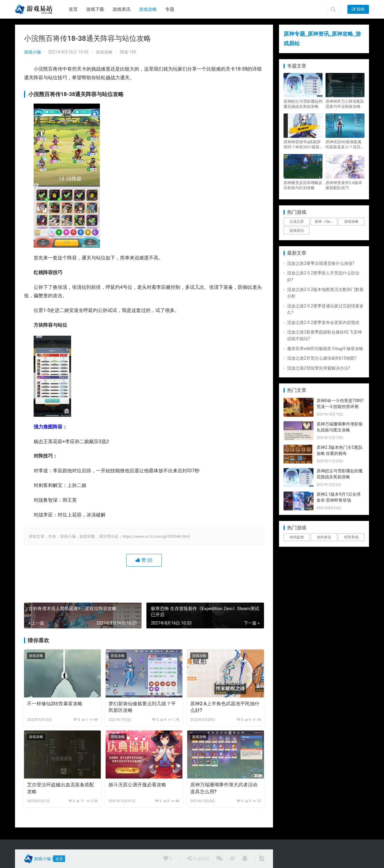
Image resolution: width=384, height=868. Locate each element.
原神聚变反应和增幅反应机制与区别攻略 (303, 185)
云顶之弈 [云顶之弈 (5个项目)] (297, 222)
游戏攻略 (148, 9)
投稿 (358, 9)
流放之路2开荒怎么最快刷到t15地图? (322, 358)
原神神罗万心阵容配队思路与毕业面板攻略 (345, 104)
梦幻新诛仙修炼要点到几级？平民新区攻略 (142, 707)
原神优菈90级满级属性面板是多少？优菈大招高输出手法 (345, 145)
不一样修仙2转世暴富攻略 (55, 704)
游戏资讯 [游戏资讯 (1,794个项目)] (297, 231)
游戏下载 (95, 9)
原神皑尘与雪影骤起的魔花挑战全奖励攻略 (303, 104)
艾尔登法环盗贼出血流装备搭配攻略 (61, 788)
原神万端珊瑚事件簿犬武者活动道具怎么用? (224, 788)
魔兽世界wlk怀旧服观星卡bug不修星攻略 (325, 349)
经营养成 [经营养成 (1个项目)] (351, 537)
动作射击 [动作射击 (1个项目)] (324, 537)
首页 (73, 9)
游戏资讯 (121, 9)
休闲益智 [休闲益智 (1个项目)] (297, 537)
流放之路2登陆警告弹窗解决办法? (319, 368)
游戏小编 (32, 52)
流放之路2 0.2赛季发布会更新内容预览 (323, 322)
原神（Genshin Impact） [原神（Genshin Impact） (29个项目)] (326, 222)
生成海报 (198, 858)
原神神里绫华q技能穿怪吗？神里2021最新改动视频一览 (302, 145)
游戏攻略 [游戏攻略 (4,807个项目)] (351, 222)
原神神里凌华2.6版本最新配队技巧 (344, 185)
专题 (170, 9)
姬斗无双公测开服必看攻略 (137, 785)
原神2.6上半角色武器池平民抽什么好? (225, 707)
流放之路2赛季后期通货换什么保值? (321, 263)
